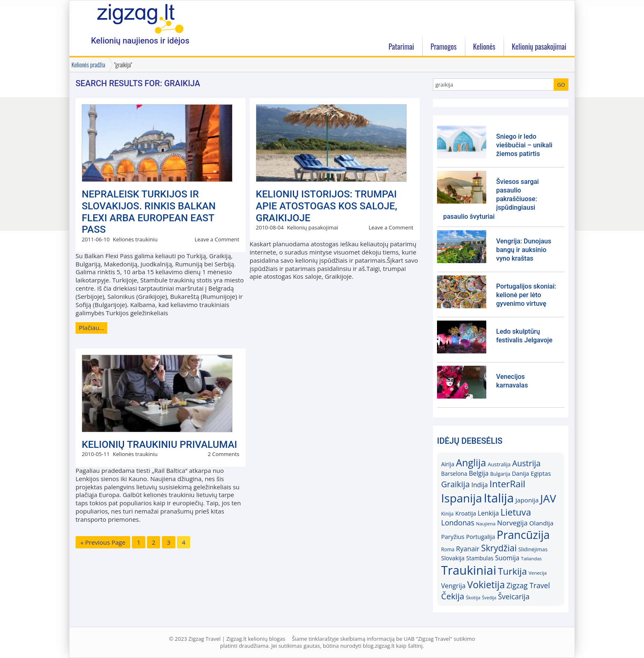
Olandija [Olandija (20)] (542, 523)
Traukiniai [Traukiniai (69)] (469, 570)
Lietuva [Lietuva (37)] (516, 512)
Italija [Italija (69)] (499, 498)
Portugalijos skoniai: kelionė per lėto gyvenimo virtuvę (526, 295)
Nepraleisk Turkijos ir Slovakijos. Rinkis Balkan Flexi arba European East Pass (149, 212)
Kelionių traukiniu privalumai (159, 445)
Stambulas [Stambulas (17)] (480, 558)
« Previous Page (103, 542)
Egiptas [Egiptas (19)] (541, 473)
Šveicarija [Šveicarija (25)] (514, 596)
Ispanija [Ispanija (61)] (462, 498)
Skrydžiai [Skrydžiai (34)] (499, 548)
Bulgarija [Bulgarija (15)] (500, 474)
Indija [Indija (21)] (480, 485)
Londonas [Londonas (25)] (458, 523)
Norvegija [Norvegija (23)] (512, 523)
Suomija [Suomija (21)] (507, 558)
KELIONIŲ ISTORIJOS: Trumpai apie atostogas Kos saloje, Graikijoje (327, 206)
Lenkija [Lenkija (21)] (488, 513)
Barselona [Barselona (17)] (454, 473)
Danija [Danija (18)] (520, 473)
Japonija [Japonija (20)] (527, 500)
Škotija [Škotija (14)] (473, 597)
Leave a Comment (217, 239)
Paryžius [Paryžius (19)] (453, 536)
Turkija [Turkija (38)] (512, 571)
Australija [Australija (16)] (499, 464)
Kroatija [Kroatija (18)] (466, 513)
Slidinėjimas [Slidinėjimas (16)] (533, 549)
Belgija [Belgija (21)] (478, 473)
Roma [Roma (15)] (448, 549)
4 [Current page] (184, 542)
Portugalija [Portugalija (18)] (481, 537)
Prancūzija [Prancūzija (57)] (523, 535)
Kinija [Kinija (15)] (447, 514)
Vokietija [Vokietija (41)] (486, 585)
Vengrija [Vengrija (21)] (453, 586)
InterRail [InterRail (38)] (507, 484)
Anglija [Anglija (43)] (471, 463)
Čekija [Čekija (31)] (453, 596)
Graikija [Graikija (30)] (455, 484)
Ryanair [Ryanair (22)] (468, 549)
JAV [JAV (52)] (548, 498)
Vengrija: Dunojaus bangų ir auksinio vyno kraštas (524, 250)
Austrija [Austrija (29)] (526, 463)
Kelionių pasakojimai (313, 227)
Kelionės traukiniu (135, 239)
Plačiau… (91, 328)
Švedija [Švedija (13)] (489, 598)
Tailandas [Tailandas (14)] (531, 558)
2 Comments (224, 454)
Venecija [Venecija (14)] (538, 573)
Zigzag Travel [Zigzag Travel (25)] (528, 585)
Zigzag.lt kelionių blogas (140, 18)
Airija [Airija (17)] (448, 464)
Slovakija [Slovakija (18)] (453, 558)
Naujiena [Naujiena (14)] (486, 524)
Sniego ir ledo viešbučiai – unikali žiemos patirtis (524, 145)
